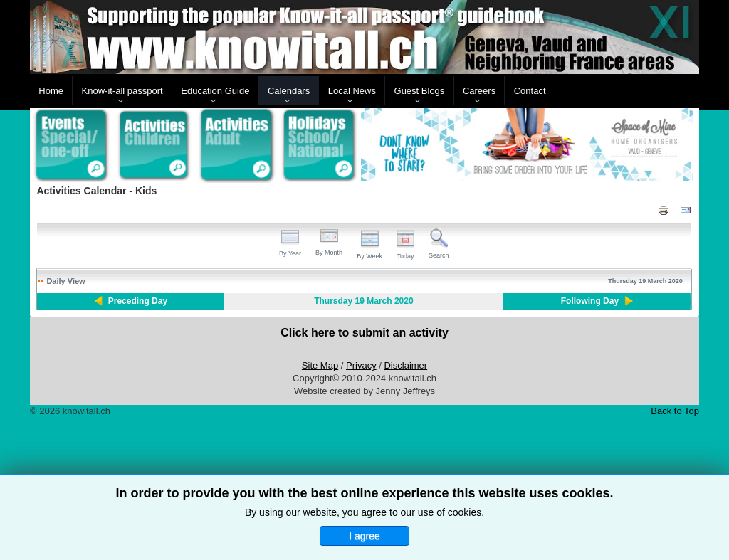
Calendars (289, 91)
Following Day (590, 301)
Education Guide (215, 91)
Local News (352, 91)
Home (51, 91)
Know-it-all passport (122, 91)
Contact (530, 91)
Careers (479, 91)
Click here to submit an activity (364, 333)
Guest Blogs (420, 91)
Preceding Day (138, 301)
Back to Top (675, 411)
